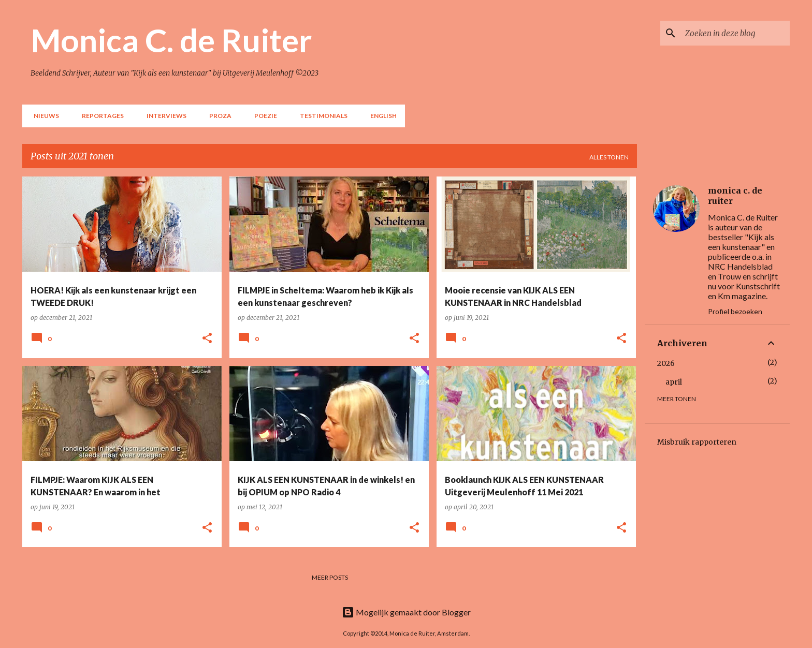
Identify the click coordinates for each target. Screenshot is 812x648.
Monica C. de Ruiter (171, 40)
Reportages (100, 116)
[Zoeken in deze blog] (735, 33)
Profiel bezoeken (735, 311)
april (674, 382)
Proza (217, 116)
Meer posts (330, 577)
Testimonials (321, 116)
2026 (666, 363)
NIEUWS (43, 116)
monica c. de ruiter (735, 196)
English (380, 116)
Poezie (263, 116)
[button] (207, 339)
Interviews (163, 116)
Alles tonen (609, 157)
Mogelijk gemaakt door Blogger (406, 612)
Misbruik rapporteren (697, 442)
